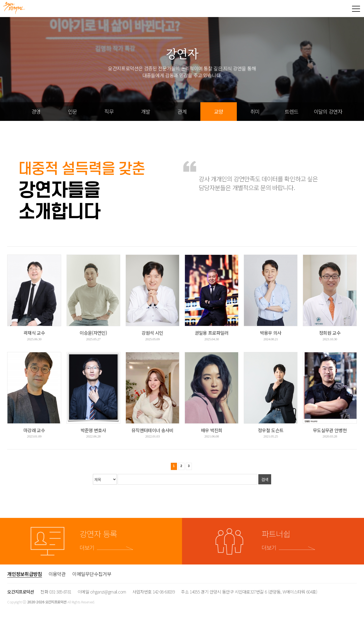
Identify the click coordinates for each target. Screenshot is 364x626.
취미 (255, 111)
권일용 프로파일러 (212, 333)
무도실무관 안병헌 (330, 430)
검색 (265, 479)
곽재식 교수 (34, 333)
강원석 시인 (152, 333)
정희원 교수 (330, 333)
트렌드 (292, 111)
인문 (72, 111)
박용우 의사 (271, 333)
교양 (218, 111)
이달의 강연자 (328, 111)
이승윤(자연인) (93, 333)
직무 (109, 111)
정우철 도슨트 (271, 430)
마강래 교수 (34, 430)
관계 (182, 111)
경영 (36, 111)
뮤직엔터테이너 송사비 (152, 430)
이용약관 (57, 574)
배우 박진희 (212, 430)
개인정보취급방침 (24, 574)
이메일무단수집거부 (92, 574)
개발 (146, 111)
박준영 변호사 (93, 430)
